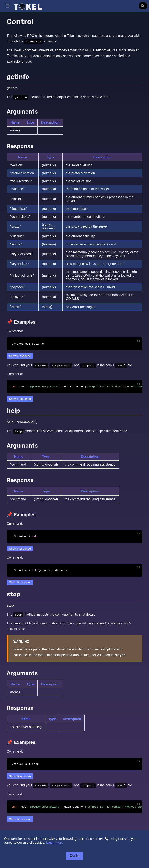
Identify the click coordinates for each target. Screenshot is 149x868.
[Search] (143, 6)
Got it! (74, 856)
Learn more (55, 843)
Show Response (20, 356)
